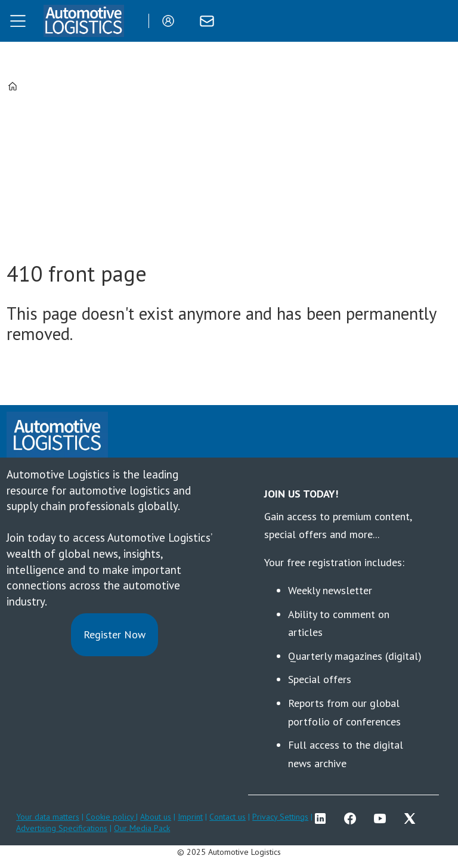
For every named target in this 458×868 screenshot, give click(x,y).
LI (323, 818)
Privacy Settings (280, 817)
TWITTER (413, 818)
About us (156, 817)
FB (353, 818)
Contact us (228, 817)
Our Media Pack (142, 828)
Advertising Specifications (62, 828)
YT (383, 818)
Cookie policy (111, 817)
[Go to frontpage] (83, 21)
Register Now (114, 634)
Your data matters (48, 817)
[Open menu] (18, 21)
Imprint (190, 817)
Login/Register (171, 21)
